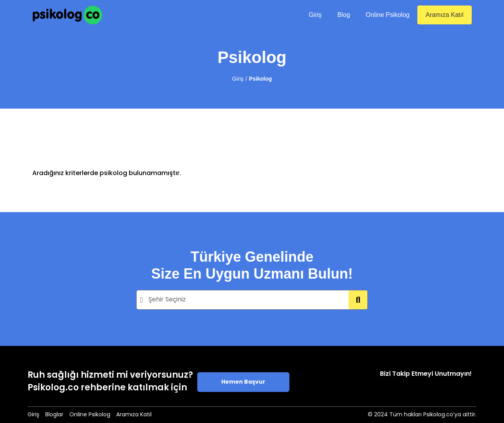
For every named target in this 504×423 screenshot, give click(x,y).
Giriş (315, 15)
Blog (344, 15)
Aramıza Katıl (445, 15)
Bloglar (54, 415)
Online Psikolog (388, 15)
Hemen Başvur (243, 382)
